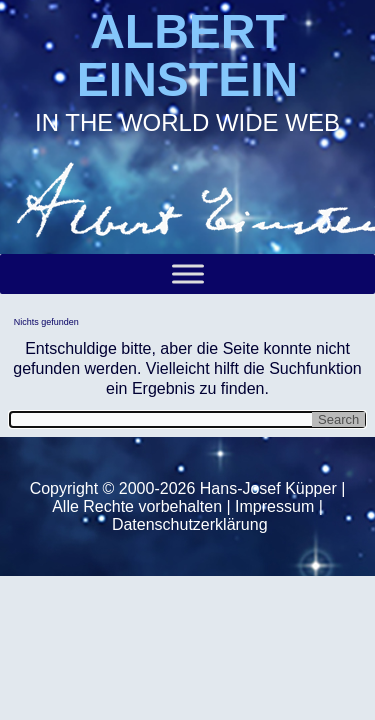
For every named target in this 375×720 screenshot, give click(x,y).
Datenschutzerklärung (190, 524)
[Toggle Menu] (188, 273)
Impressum (274, 506)
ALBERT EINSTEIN (187, 55)
